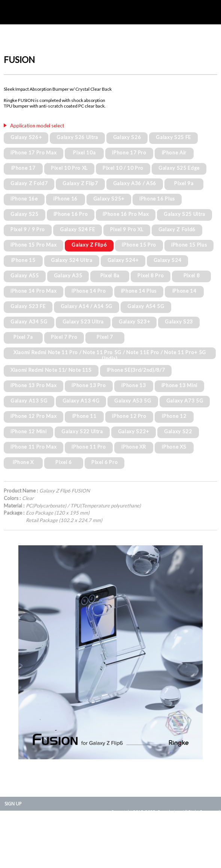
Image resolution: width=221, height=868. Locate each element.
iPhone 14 (184, 291)
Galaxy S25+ (109, 199)
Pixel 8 (192, 275)
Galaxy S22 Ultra (82, 431)
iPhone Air (174, 153)
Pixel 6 (64, 462)
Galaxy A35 (68, 275)
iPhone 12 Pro (129, 416)
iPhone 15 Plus (189, 245)
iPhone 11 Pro (89, 447)
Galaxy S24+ (123, 260)
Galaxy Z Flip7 (80, 183)
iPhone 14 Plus (139, 291)
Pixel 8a (110, 275)
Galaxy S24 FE (78, 229)
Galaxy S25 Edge (179, 168)
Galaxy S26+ (26, 137)
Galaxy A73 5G (185, 401)
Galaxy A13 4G (81, 401)
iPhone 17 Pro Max (34, 153)
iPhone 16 (65, 199)
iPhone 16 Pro (71, 214)
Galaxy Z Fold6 (177, 229)
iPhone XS (174, 447)
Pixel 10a (84, 153)
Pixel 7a (23, 337)
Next (208, 652)
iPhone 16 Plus (157, 199)
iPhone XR (134, 447)
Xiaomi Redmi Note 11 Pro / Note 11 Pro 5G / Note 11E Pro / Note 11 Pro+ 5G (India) (110, 355)
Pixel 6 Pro (105, 462)
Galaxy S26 (127, 137)
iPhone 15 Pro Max (34, 245)
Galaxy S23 (179, 322)
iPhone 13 (134, 385)
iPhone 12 (174, 416)
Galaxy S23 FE (28, 306)
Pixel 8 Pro (151, 275)
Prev (13, 652)
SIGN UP (13, 804)
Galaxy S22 (178, 431)
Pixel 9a (184, 183)
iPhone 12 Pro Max (34, 416)
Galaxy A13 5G (29, 401)
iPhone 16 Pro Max (126, 214)
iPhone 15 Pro (139, 245)
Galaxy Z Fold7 (29, 183)
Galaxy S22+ (134, 431)
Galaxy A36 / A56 (135, 183)
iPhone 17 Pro (129, 153)
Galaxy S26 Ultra (77, 137)
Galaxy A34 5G (29, 322)
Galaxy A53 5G (133, 401)
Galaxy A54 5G (146, 306)
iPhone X (23, 462)
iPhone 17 (23, 168)
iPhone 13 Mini (179, 385)
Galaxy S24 (168, 260)
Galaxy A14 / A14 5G (87, 306)
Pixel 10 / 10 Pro (123, 168)
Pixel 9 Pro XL (127, 229)
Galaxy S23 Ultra (83, 322)
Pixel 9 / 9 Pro (28, 229)
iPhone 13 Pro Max (34, 385)
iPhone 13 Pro (89, 385)
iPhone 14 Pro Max (34, 291)
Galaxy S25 (25, 214)
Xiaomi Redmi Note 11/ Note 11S (51, 370)
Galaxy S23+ (134, 322)
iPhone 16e (24, 199)
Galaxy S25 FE (173, 137)
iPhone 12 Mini (28, 431)
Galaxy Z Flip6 (89, 245)
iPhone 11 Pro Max (34, 447)
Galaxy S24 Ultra (72, 260)
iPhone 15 (23, 260)
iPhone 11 (84, 416)
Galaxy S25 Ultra (184, 214)
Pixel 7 (105, 337)
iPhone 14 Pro (89, 291)
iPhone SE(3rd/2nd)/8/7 (136, 370)
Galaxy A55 (25, 275)
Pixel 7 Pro (64, 337)
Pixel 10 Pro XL (69, 168)
